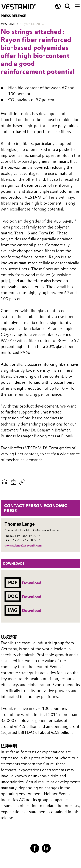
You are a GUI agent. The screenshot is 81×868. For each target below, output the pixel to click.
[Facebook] (35, 848)
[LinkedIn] (46, 848)
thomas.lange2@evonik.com (23, 546)
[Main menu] (77, 6)
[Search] (68, 6)
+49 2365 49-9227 (27, 536)
